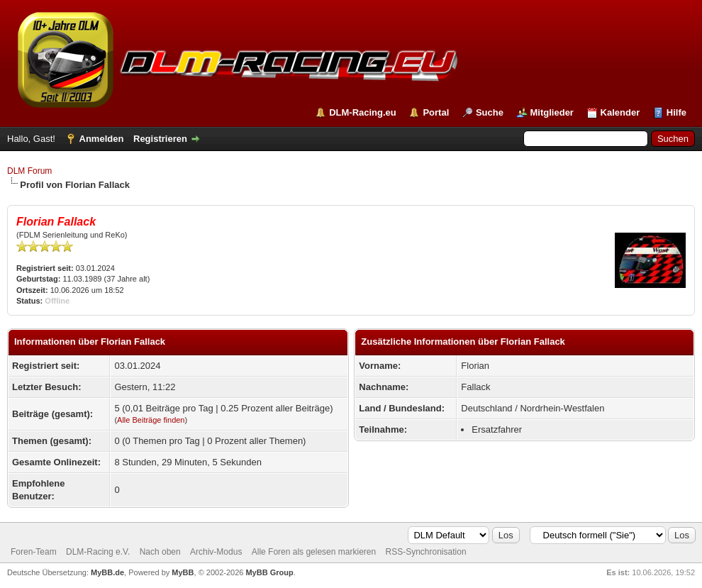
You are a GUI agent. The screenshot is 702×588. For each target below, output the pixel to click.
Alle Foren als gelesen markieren (314, 552)
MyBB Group (269, 572)
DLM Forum (29, 171)
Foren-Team (34, 552)
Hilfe (676, 112)
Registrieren (160, 139)
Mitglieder (552, 112)
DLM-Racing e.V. (98, 552)
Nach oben (160, 552)
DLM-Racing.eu (363, 112)
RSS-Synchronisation (426, 552)
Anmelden (102, 139)
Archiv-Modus (216, 552)
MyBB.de (107, 572)
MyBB (183, 572)
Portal (436, 112)
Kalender (620, 112)
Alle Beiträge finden (151, 420)
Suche (490, 112)
